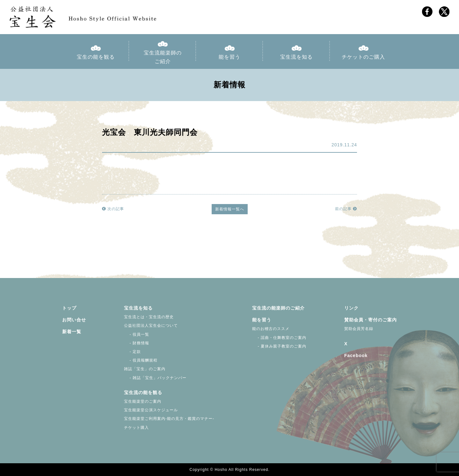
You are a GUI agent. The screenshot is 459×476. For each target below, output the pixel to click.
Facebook (356, 355)
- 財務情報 (137, 343)
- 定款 (132, 352)
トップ (69, 308)
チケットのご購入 (363, 57)
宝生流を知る (296, 57)
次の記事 (113, 209)
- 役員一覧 (137, 334)
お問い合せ (74, 320)
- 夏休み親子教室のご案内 (279, 346)
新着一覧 (72, 332)
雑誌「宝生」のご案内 (145, 369)
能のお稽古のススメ (271, 329)
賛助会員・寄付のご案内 (371, 320)
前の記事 (346, 209)
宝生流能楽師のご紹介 (163, 57)
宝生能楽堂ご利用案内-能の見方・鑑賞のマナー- (169, 419)
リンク (351, 308)
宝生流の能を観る (143, 392)
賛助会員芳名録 (359, 329)
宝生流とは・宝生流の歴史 (149, 317)
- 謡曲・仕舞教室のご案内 (279, 338)
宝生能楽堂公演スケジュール (151, 410)
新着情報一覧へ (230, 209)
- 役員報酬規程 (141, 360)
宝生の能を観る (96, 57)
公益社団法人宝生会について (151, 326)
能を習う (229, 57)
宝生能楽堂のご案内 (143, 401)
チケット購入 (136, 428)
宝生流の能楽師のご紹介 (278, 308)
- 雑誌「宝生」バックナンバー (155, 378)
